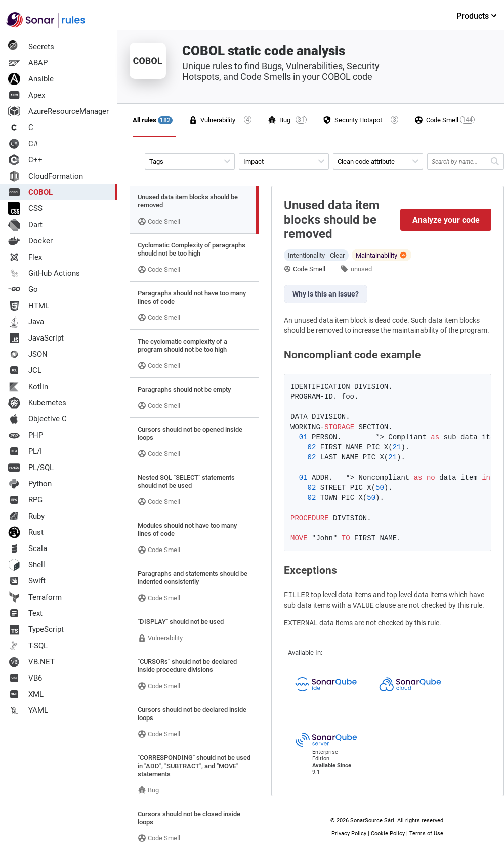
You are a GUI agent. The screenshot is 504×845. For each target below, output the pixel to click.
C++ (25, 160)
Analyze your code (446, 220)
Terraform (35, 597)
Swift (27, 581)
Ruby (26, 516)
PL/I (25, 451)
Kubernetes (37, 403)
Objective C (37, 419)
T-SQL (28, 646)
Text (25, 613)
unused (361, 269)
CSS (25, 208)
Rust (26, 532)
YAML (28, 710)
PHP (26, 435)
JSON (28, 354)
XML (26, 694)
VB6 (25, 678)
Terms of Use (426, 834)
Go (23, 289)
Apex (27, 95)
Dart (25, 225)
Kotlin (28, 387)
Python (30, 484)
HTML (29, 306)
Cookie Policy (388, 834)
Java (26, 322)
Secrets (31, 47)
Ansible (31, 79)
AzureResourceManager (58, 111)
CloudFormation (46, 176)
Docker (30, 241)
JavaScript (36, 338)
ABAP (28, 63)
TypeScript (36, 629)
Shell (27, 565)
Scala (28, 548)
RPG (25, 500)
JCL (25, 370)
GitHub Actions (44, 273)
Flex (25, 257)
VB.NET (31, 662)
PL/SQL (31, 468)
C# (23, 144)
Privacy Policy (349, 834)
